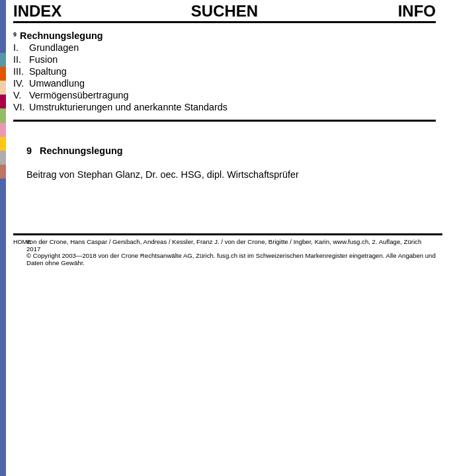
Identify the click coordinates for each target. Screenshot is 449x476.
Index (37, 11)
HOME (22, 242)
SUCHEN (224, 11)
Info (417, 11)
